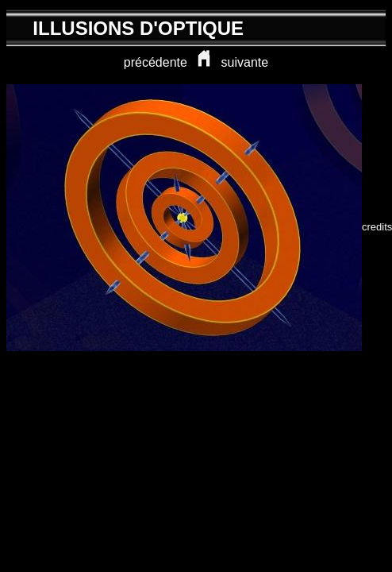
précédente (156, 62)
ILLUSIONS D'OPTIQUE (138, 28)
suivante (245, 62)
